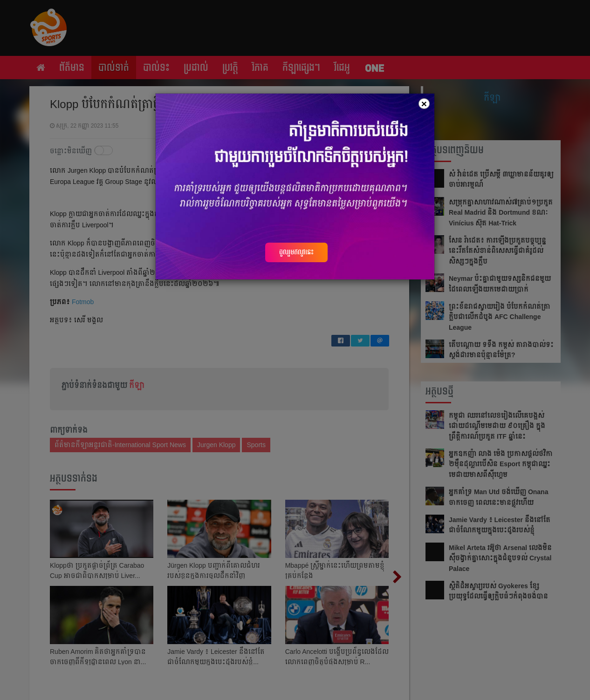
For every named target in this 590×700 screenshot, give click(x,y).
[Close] (424, 104)
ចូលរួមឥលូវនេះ (296, 252)
